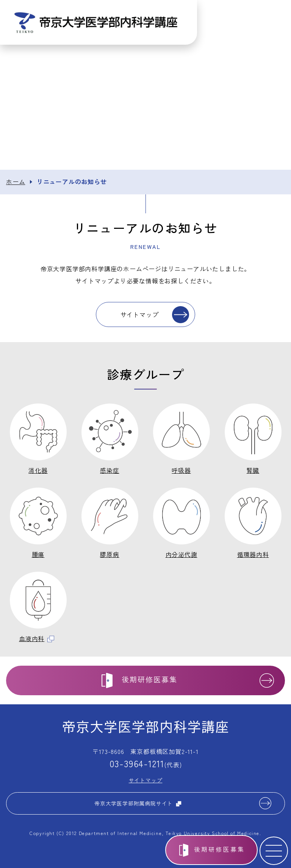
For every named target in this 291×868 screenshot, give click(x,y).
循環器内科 (253, 554)
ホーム (16, 181)
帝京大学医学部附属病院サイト (138, 803)
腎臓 (253, 470)
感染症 (110, 470)
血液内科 (37, 638)
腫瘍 (38, 554)
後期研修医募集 (219, 849)
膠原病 (110, 554)
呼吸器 (181, 470)
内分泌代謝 (181, 554)
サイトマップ (140, 314)
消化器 (38, 470)
